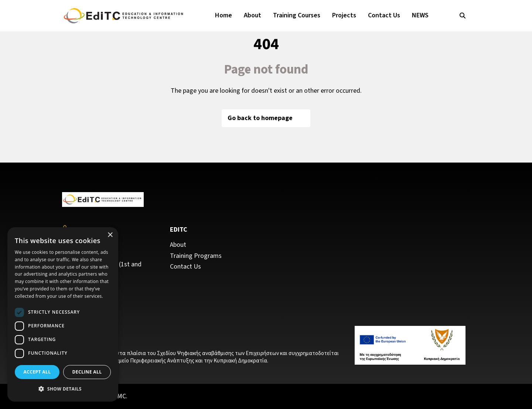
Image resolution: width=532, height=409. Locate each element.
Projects (344, 15)
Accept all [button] (37, 372)
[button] (63, 389)
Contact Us (384, 15)
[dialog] (63, 314)
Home (224, 15)
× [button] (110, 235)
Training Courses (297, 15)
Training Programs (196, 256)
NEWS (420, 15)
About (253, 15)
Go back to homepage (266, 118)
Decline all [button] (87, 372)
